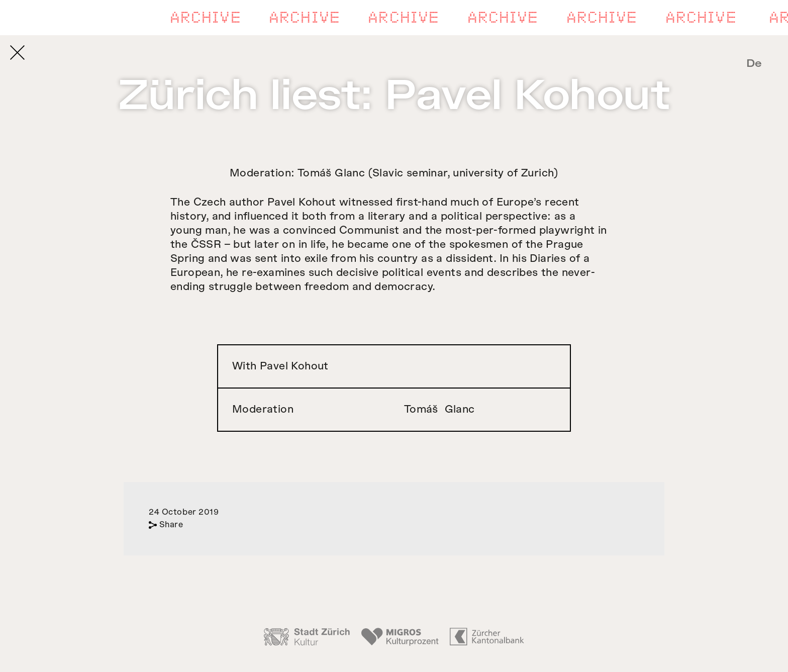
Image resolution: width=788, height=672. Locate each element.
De (754, 63)
